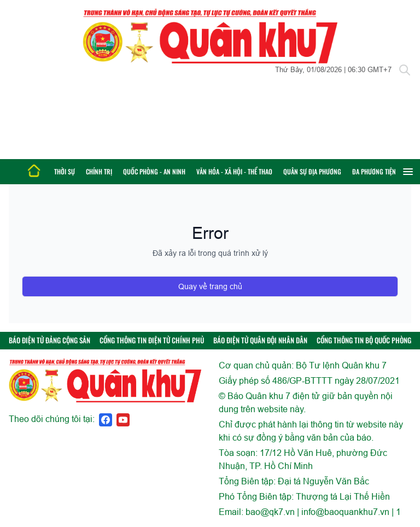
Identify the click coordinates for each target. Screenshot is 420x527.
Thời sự (65, 171)
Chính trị (99, 171)
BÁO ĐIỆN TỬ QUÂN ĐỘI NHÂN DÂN (260, 340)
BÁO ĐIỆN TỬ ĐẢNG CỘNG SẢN (49, 340)
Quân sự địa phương (312, 171)
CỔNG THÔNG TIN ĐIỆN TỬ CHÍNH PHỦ (152, 340)
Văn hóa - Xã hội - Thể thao (234, 171)
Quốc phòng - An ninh (154, 171)
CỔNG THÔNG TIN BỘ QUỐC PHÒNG (364, 340)
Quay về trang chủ (210, 286)
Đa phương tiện (374, 171)
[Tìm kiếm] (405, 70)
